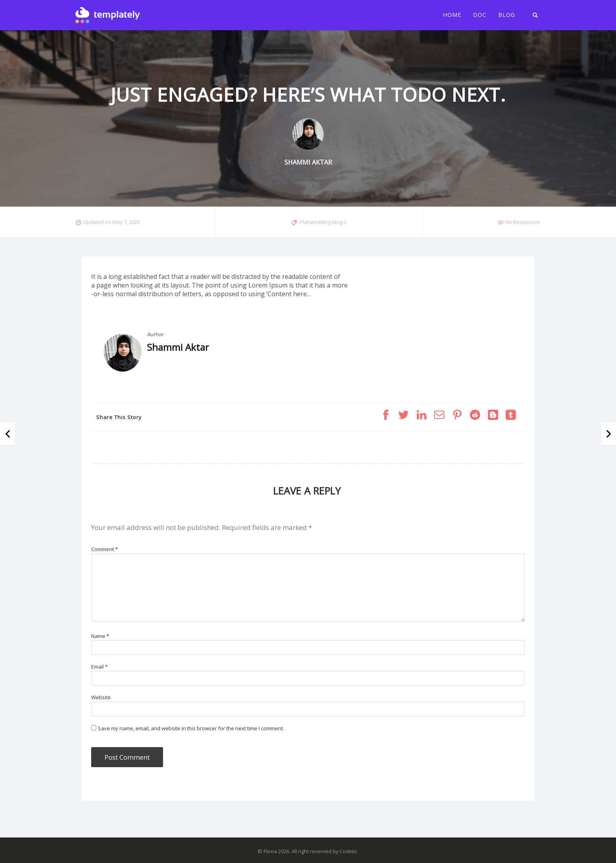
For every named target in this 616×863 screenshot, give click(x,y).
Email (99, 667)
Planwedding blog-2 (323, 222)
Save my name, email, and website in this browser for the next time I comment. (191, 728)
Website (101, 697)
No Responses (523, 222)
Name (100, 636)
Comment (104, 549)
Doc (480, 15)
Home (452, 15)
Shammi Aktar (178, 347)
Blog (507, 15)
